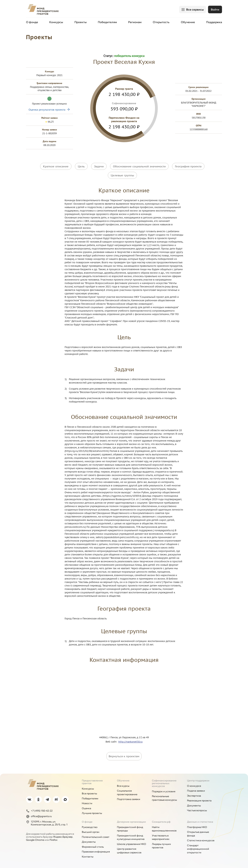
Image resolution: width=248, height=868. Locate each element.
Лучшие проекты (92, 812)
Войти (215, 9)
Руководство (90, 826)
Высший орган (91, 831)
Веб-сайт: (112, 741)
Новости (87, 802)
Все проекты (89, 793)
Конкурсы (56, 22)
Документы (194, 805)
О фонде (32, 22)
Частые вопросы (197, 810)
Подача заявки (196, 790)
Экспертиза (194, 795)
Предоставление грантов (92, 781)
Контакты (88, 856)
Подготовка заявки (129, 798)
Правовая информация (96, 851)
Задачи (99, 166)
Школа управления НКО (131, 843)
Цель (81, 166)
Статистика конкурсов (201, 840)
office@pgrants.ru (39, 815)
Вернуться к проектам (124, 755)
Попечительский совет (96, 836)
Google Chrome (35, 839)
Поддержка (214, 22)
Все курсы (123, 785)
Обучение (188, 22)
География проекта (188, 166)
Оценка (86, 807)
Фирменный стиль (93, 846)
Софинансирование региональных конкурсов (164, 782)
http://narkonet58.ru (130, 741)
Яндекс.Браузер (63, 836)
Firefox (53, 839)
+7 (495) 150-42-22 (39, 810)
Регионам (135, 22)
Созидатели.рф (161, 821)
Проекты (81, 22)
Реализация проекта (199, 800)
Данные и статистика (200, 821)
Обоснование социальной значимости (139, 166)
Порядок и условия (164, 790)
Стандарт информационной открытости (198, 848)
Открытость (161, 22)
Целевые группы (122, 175)
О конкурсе (194, 785)
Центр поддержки (198, 779)
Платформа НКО (197, 826)
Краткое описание (56, 166)
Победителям (107, 22)
